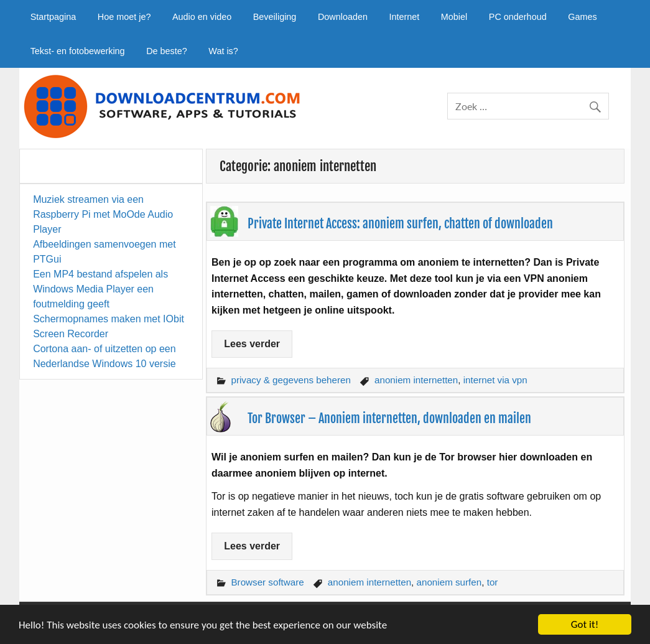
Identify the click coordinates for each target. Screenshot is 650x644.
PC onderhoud (518, 17)
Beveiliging (275, 17)
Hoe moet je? (124, 17)
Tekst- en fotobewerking (78, 51)
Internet (404, 17)
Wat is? (223, 51)
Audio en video (202, 17)
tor (493, 582)
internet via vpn (495, 380)
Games (582, 17)
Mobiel (454, 17)
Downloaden (343, 17)
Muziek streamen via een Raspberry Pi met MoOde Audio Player (103, 214)
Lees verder (252, 344)
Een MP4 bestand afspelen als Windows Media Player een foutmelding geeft (100, 289)
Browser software (267, 582)
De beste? (167, 51)
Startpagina (53, 17)
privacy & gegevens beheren (291, 380)
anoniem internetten (416, 380)
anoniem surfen (449, 582)
